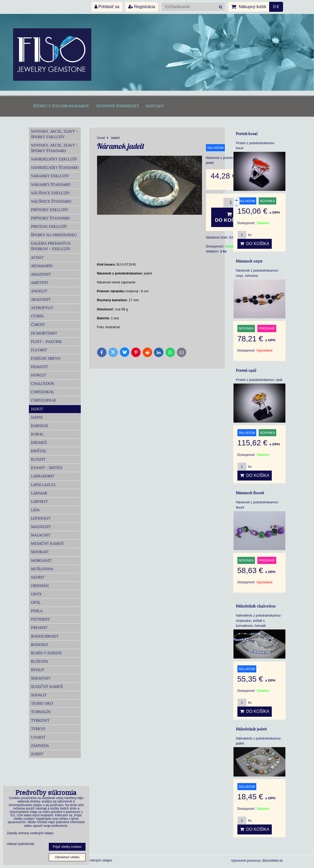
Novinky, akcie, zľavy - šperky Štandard (54, 148)
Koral (37, 434)
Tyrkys (38, 729)
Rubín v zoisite (46, 653)
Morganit (41, 560)
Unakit (38, 737)
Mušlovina (42, 569)
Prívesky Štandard (50, 218)
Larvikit (39, 502)
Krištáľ (39, 451)
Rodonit (40, 645)
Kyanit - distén (47, 468)
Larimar (39, 493)
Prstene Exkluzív (49, 227)
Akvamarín (42, 266)
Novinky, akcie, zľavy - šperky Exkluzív (54, 134)
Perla (37, 611)
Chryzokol (42, 392)
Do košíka (229, 217)
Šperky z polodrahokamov (61, 106)
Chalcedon (43, 384)
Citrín (37, 316)
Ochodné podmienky (118, 106)
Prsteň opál (246, 371)
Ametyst (40, 283)
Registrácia (142, 7)
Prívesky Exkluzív (50, 210)
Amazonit (41, 274)
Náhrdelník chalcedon (256, 606)
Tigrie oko (42, 703)
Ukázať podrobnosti (21, 844)
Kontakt (155, 106)
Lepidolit (41, 518)
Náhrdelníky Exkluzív (54, 159)
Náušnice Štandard (51, 201)
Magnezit (41, 527)
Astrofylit (42, 308)
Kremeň (39, 443)
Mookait (40, 552)
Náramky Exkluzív (50, 176)
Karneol (40, 426)
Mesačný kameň (47, 543)
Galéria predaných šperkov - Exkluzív (51, 246)
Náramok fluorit (250, 493)
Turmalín (41, 712)
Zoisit (37, 754)
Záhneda (40, 746)
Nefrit (38, 577)
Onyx (36, 594)
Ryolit (38, 670)
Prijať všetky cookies (67, 847)
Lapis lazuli (43, 485)
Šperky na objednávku (54, 235)
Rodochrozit (45, 636)
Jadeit (37, 409)
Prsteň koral (247, 134)
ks (244, 235)
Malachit (41, 535)
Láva (35, 510)
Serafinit (41, 678)
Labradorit (43, 476)
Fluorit (39, 350)
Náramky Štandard (51, 185)
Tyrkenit (40, 720)
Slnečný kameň (47, 687)
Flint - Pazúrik (46, 342)
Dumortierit (44, 333)
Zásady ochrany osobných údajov (30, 833)
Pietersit (40, 619)
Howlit (39, 375)
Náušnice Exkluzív (50, 193)
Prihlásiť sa (107, 7)
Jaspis (37, 417)
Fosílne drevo (46, 358)
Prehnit (39, 628)
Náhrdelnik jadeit (251, 729)
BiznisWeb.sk (273, 861)
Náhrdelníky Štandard (55, 168)
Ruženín (39, 661)
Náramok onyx (249, 261)
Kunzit (38, 459)
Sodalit (39, 695)
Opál (36, 602)
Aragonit (41, 299)
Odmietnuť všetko (67, 857)
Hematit (39, 367)
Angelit (39, 291)
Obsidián (40, 586)
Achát (37, 257)
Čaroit (38, 325)
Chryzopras (43, 400)
